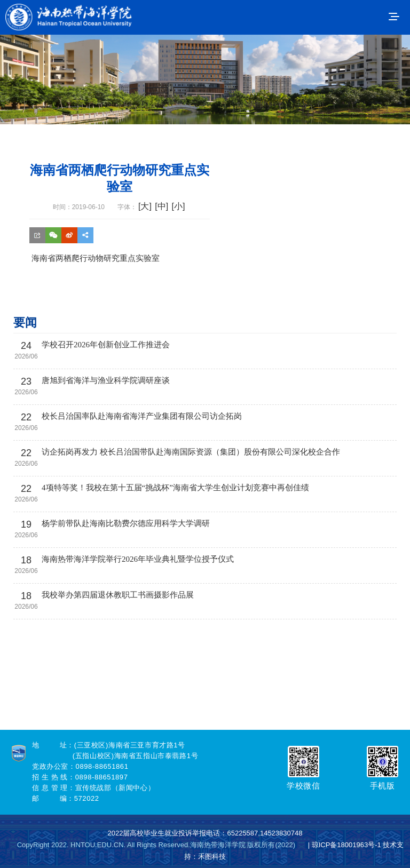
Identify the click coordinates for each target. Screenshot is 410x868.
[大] (145, 206)
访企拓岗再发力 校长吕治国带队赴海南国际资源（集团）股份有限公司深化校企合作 (191, 452)
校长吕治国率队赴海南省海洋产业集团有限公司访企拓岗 (142, 416)
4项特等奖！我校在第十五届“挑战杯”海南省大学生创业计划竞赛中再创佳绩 (175, 488)
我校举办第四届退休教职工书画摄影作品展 (118, 595)
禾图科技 (212, 857)
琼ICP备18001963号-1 (346, 845)
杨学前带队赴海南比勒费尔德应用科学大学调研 (126, 523)
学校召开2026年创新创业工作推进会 (106, 345)
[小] (178, 206)
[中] (161, 206)
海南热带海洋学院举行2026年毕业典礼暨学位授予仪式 (138, 559)
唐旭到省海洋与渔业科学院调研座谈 (106, 380)
